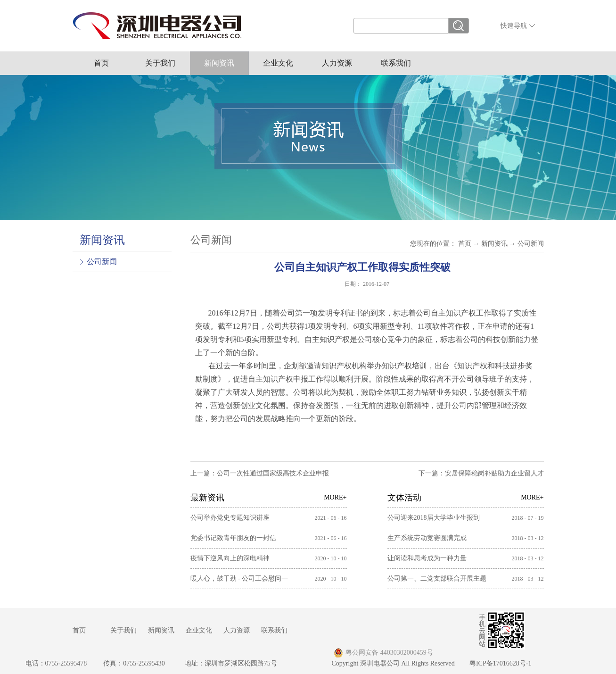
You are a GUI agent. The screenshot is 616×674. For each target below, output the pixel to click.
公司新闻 (531, 244)
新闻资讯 (494, 244)
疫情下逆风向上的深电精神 (230, 558)
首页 (101, 63)
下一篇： (481, 473)
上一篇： (260, 473)
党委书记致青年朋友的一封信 (233, 538)
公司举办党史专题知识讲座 (230, 518)
